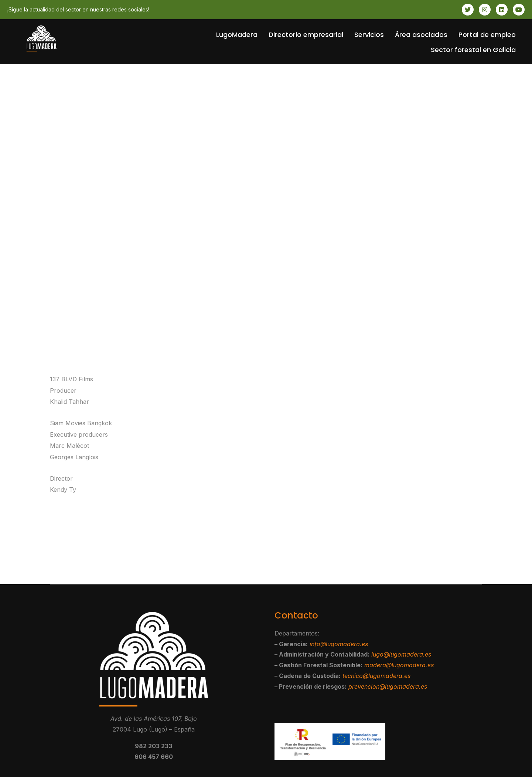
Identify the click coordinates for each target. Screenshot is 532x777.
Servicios (369, 35)
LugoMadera (237, 35)
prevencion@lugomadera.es (388, 686)
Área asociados (421, 35)
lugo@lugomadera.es (401, 654)
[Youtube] (519, 10)
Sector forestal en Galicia (473, 50)
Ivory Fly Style (303, 557)
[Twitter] (468, 10)
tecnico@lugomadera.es (376, 676)
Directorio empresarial (306, 35)
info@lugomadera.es (339, 644)
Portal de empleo (487, 35)
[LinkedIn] (502, 10)
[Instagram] (485, 10)
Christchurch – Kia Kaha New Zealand (128, 557)
